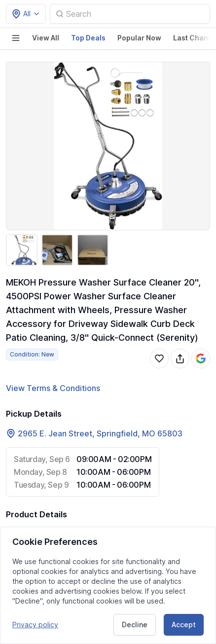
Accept (184, 625)
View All (46, 38)
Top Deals (88, 38)
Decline (135, 625)
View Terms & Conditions (53, 388)
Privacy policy (35, 625)
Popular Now (139, 38)
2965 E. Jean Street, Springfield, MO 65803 (100, 433)
